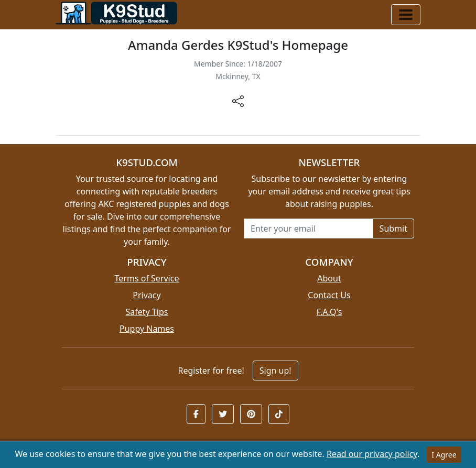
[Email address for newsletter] (309, 228)
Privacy (147, 295)
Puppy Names (147, 329)
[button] (196, 414)
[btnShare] (238, 100)
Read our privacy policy (372, 454)
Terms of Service (147, 278)
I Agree (444, 455)
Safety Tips (147, 312)
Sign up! (275, 371)
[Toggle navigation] (406, 15)
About (329, 278)
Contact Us (329, 295)
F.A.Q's (329, 312)
